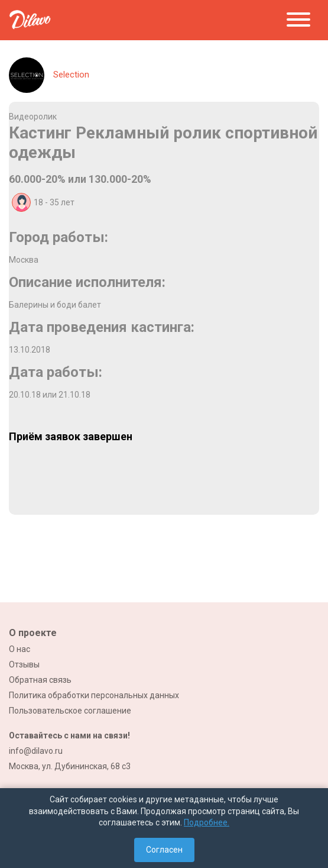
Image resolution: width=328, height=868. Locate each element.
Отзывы (24, 664)
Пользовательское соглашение (70, 711)
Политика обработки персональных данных (94, 695)
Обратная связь (40, 680)
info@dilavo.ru (36, 751)
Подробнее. (207, 822)
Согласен (164, 850)
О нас (20, 649)
